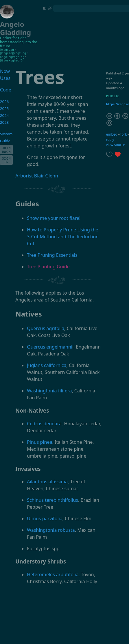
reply (110, 139)
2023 (4, 121)
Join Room (7, 149)
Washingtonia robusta (51, 529)
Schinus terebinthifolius (52, 499)
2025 (4, 108)
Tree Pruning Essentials (52, 254)
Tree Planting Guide (48, 266)
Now (5, 70)
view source (115, 144)
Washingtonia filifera (49, 390)
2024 (4, 115)
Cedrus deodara (44, 423)
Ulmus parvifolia (45, 518)
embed (112, 133)
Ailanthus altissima (47, 481)
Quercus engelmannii (50, 346)
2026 (4, 101)
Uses (5, 77)
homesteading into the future (19, 44)
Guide (5, 140)
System (6, 133)
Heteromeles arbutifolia (53, 574)
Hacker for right (13, 38)
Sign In (7, 159)
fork (124, 133)
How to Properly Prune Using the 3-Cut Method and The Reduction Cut (63, 236)
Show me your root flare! (54, 217)
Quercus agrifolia (46, 327)
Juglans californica (47, 364)
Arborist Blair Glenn (37, 175)
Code (5, 89)
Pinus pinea (39, 441)
